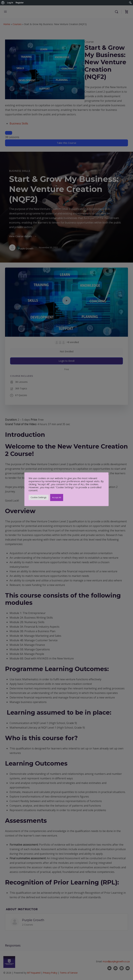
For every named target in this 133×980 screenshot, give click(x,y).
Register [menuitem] (20, 3)
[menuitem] (3, 3)
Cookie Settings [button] (39, 497)
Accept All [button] (57, 497)
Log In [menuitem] (10, 3)
